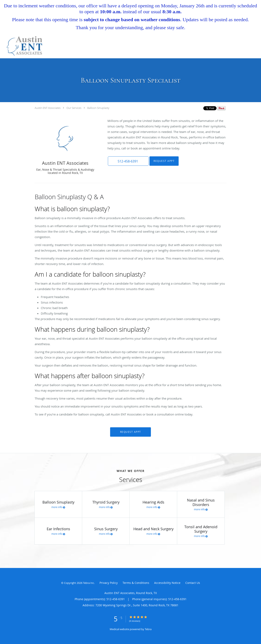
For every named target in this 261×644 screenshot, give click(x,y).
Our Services (74, 108)
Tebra (148, 629)
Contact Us (193, 583)
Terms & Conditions (136, 583)
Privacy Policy (109, 583)
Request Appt (164, 161)
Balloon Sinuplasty (98, 108)
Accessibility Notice (167, 583)
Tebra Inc (88, 583)
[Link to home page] (22, 46)
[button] (128, 161)
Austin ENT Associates (48, 108)
